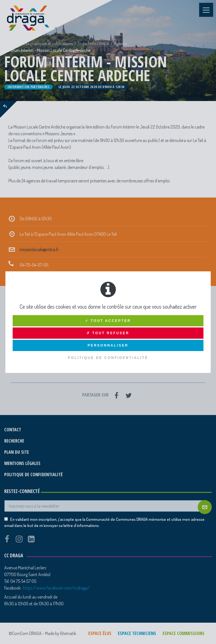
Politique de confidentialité (108, 358)
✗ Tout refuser (108, 333)
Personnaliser (108, 345)
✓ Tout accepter (108, 321)
